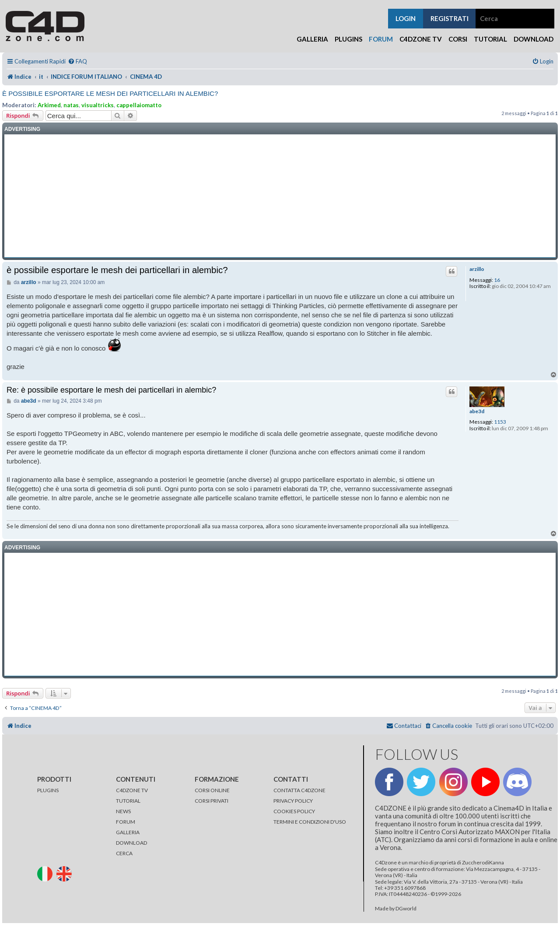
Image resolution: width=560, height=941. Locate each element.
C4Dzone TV (421, 39)
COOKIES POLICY (294, 811)
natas (71, 105)
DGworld (406, 909)
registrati (450, 18)
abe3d (477, 411)
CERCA (124, 853)
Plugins (348, 39)
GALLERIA (128, 832)
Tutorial (490, 39)
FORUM (126, 822)
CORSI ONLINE (212, 790)
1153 (500, 422)
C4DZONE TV (132, 790)
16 (497, 280)
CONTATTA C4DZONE (299, 790)
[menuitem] (77, 61)
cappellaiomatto (139, 105)
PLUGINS (48, 790)
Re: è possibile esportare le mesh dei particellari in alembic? (111, 390)
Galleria (312, 39)
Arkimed (49, 105)
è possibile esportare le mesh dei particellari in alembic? (110, 93)
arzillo (477, 269)
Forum (381, 39)
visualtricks (98, 105)
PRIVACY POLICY (293, 801)
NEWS (123, 811)
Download (534, 39)
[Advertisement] (280, 196)
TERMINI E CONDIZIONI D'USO (310, 822)
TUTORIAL (128, 801)
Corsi (458, 39)
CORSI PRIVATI (212, 801)
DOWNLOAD (131, 843)
